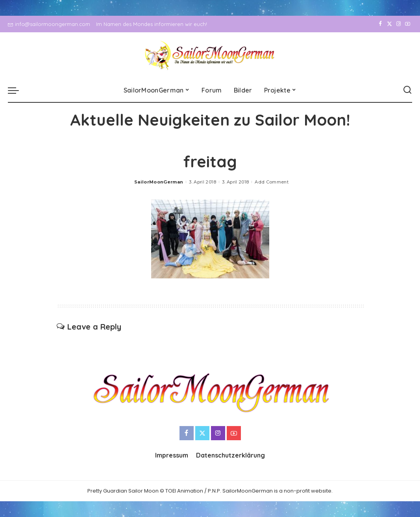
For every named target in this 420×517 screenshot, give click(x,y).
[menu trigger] (17, 90)
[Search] (407, 90)
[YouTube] (408, 24)
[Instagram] (399, 24)
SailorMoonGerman (159, 182)
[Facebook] (380, 24)
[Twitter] (389, 24)
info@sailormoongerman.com (49, 24)
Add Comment (272, 182)
